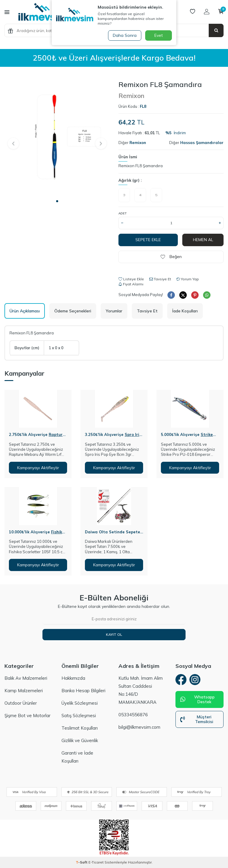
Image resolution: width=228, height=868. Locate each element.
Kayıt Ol (114, 634)
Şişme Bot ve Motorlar (27, 716)
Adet (122, 213)
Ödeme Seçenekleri (73, 311)
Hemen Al (203, 240)
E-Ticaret (96, 862)
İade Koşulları (185, 311)
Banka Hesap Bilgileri (83, 691)
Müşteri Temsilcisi (197, 721)
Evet (159, 35)
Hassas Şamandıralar (202, 143)
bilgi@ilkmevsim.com (139, 727)
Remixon (131, 96)
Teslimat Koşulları (80, 728)
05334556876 (133, 715)
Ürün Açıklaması (25, 311)
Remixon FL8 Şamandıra (141, 166)
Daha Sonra (124, 35)
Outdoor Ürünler (21, 703)
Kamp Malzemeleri (24, 691)
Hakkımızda (73, 678)
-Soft (82, 862)
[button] (57, 201)
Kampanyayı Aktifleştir (38, 468)
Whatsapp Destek (197, 701)
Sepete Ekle (148, 240)
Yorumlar (114, 311)
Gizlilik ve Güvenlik (80, 741)
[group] (57, 138)
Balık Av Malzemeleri (26, 678)
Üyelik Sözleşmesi (80, 703)
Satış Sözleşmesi (79, 716)
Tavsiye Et (160, 279)
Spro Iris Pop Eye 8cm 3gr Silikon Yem (113, 437)
